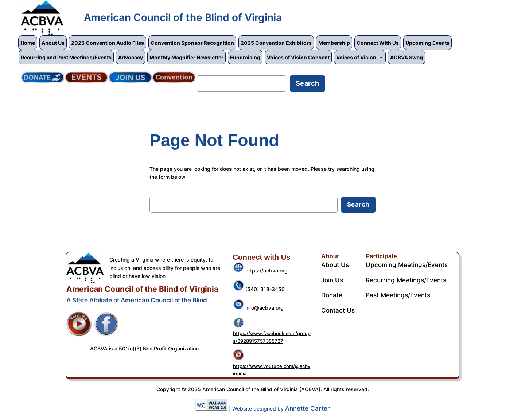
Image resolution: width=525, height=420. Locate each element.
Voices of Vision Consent (298, 57)
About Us (53, 43)
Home (28, 43)
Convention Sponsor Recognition (192, 43)
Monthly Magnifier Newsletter (186, 57)
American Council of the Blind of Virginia (183, 17)
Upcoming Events (427, 43)
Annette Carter (308, 408)
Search (209, 70)
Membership (334, 43)
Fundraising (245, 57)
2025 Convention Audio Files (108, 43)
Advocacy (131, 57)
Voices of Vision (360, 57)
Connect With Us (378, 43)
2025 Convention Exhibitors (276, 43)
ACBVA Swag (407, 57)
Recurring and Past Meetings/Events (66, 57)
